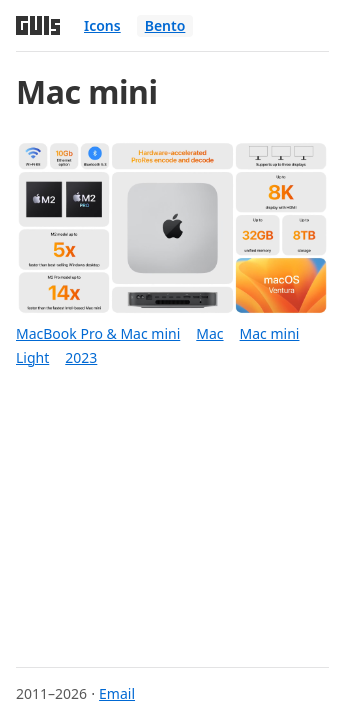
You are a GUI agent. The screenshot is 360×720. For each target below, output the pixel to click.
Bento (165, 25)
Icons (102, 25)
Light (32, 357)
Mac (209, 333)
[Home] (38, 25)
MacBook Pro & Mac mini (98, 333)
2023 (81, 357)
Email (117, 693)
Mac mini (270, 333)
